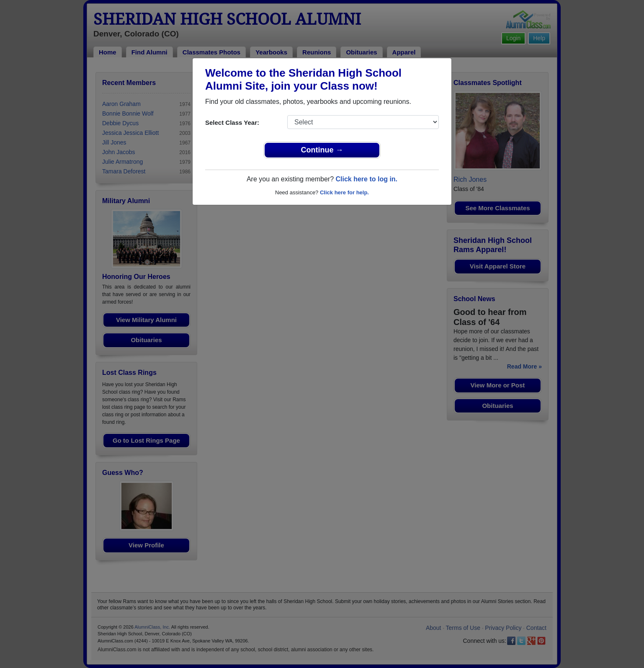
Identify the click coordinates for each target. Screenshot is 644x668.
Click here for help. (344, 192)
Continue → (322, 150)
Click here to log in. (366, 179)
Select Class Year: (232, 123)
